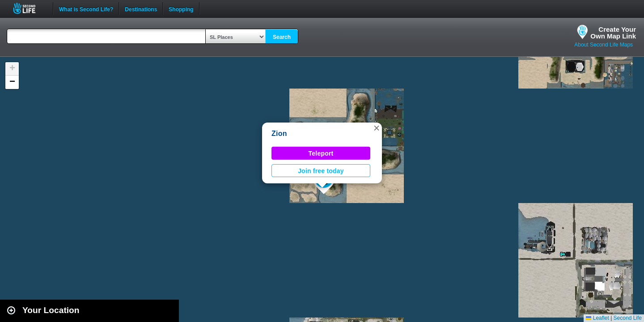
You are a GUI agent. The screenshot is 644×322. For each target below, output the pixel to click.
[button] (377, 128)
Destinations (141, 8)
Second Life (29, 8)
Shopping (181, 8)
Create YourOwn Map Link (613, 33)
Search (282, 37)
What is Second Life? (86, 8)
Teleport (321, 153)
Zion (279, 133)
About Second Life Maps (604, 45)
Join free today (321, 171)
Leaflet (597, 318)
